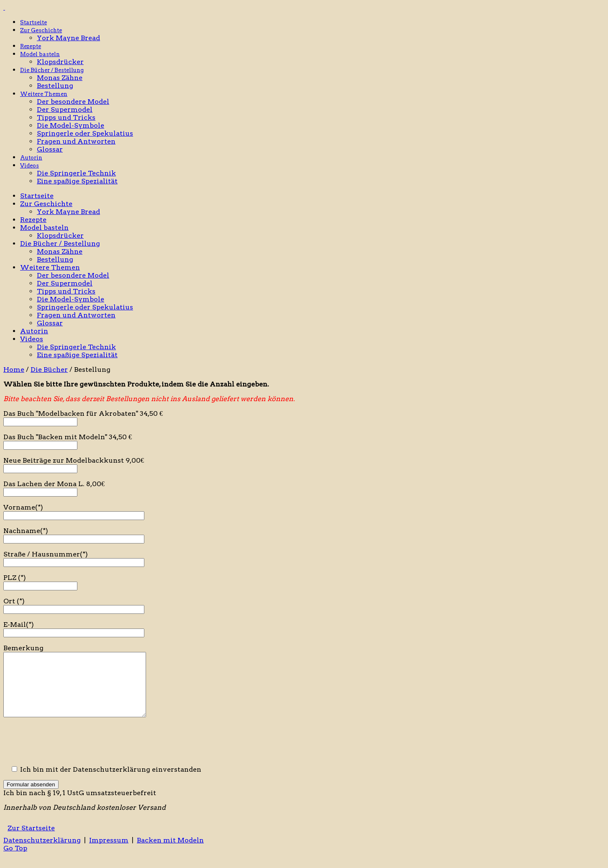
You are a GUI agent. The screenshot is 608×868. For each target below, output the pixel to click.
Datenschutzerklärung (42, 853)
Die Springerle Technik (76, 173)
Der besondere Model (73, 102)
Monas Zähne (60, 78)
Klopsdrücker (60, 62)
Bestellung (55, 86)
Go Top (15, 861)
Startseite (33, 22)
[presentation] (67, 755)
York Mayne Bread (68, 38)
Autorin (31, 158)
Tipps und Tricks (66, 117)
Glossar (50, 149)
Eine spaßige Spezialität (77, 181)
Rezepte (31, 46)
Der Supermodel (65, 109)
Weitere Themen (44, 94)
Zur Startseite (31, 841)
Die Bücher (49, 370)
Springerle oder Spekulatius (85, 133)
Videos (30, 166)
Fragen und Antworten (76, 141)
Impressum (109, 853)
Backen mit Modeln (170, 853)
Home (14, 370)
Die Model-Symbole (71, 125)
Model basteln (40, 54)
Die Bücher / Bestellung (52, 70)
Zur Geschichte (41, 30)
